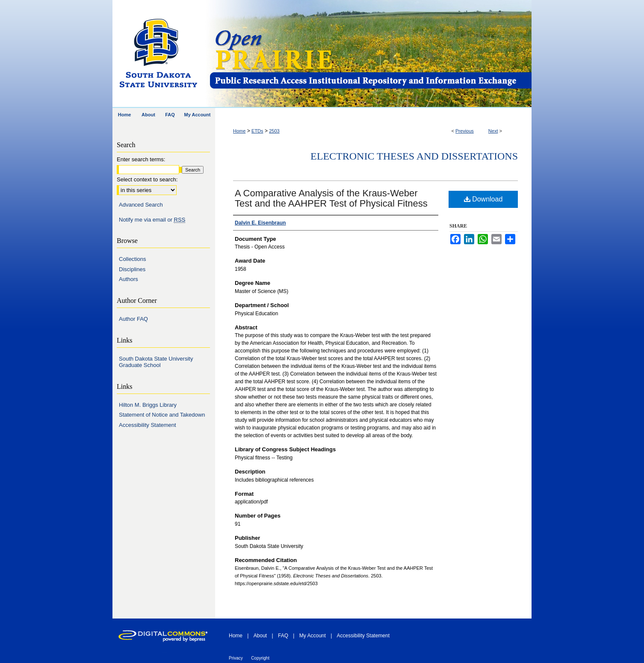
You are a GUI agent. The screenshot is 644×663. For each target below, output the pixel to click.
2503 (274, 131)
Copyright (260, 658)
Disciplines (132, 269)
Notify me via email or (152, 220)
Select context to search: (147, 179)
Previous (465, 131)
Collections (133, 259)
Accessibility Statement (148, 425)
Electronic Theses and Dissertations (414, 156)
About (260, 636)
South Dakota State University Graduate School (156, 362)
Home (239, 131)
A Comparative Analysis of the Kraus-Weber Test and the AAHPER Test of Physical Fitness (331, 198)
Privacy (236, 658)
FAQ (283, 636)
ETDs (257, 131)
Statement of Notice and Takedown (162, 415)
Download (483, 199)
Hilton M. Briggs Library (148, 405)
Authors (129, 279)
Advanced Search (141, 205)
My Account (313, 636)
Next (493, 131)
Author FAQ (133, 319)
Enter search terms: (141, 159)
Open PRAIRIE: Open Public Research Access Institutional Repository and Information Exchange (370, 54)
